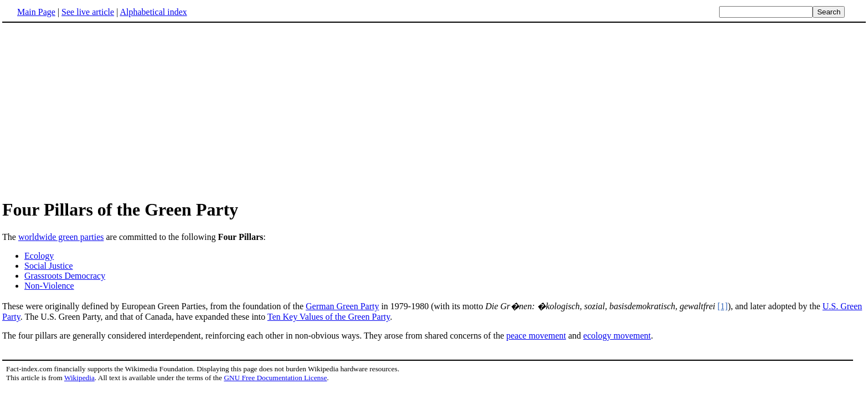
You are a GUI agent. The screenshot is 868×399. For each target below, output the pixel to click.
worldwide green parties (61, 237)
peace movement (536, 336)
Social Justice (49, 266)
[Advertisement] (95, 110)
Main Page (36, 12)
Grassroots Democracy (65, 276)
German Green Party (342, 306)
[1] (723, 306)
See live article (88, 12)
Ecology (39, 256)
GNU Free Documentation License (275, 378)
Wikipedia (79, 378)
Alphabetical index (153, 12)
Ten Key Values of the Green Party (329, 317)
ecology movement (617, 336)
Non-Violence (49, 286)
